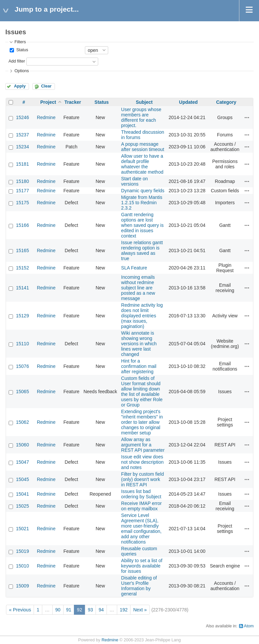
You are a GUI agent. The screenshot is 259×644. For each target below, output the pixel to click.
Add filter (17, 61)
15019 (22, 551)
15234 (22, 147)
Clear (46, 86)
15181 (22, 164)
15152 (22, 268)
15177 (22, 191)
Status (21, 50)
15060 (22, 445)
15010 (22, 566)
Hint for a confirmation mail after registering (139, 366)
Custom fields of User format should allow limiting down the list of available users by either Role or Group (142, 392)
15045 (22, 479)
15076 (22, 366)
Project (48, 102)
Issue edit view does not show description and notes (142, 462)
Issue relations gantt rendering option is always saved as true (142, 250)
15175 (22, 203)
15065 (22, 392)
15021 (22, 529)
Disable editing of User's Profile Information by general (139, 586)
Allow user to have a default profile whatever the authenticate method (142, 164)
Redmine (46, 117)
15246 (22, 117)
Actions (247, 117)
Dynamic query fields (143, 191)
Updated (188, 102)
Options (21, 71)
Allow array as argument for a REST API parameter (143, 445)
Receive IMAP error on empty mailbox (141, 506)
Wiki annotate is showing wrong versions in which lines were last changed (139, 344)
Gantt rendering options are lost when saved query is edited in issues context (142, 225)
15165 (22, 250)
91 (69, 610)
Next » (140, 610)
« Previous (20, 610)
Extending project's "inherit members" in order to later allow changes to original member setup (142, 422)
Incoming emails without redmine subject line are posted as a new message (138, 288)
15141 (22, 288)
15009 (22, 586)
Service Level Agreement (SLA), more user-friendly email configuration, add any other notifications (141, 529)
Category (226, 102)
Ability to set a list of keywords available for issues (142, 566)
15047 (22, 462)
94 (101, 610)
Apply (20, 86)
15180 (22, 181)
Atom (249, 626)
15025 (22, 506)
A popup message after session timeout (143, 147)
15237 (22, 135)
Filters (20, 42)
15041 (22, 494)
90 (58, 610)
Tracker (73, 102)
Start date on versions (134, 181)
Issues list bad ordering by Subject (141, 494)
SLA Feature (134, 268)
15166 (22, 225)
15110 (22, 344)
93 (91, 610)
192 (124, 610)
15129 (22, 316)
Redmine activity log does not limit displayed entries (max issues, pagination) (142, 316)
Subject (144, 102)
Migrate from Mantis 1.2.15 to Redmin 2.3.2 (142, 203)
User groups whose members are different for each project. (141, 117)
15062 (22, 422)
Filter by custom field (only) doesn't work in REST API (142, 479)
